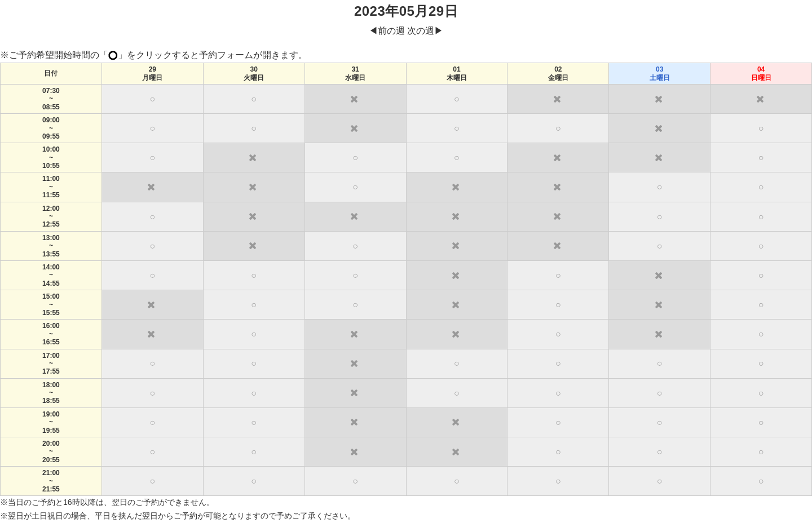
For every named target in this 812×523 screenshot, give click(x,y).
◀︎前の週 (387, 31)
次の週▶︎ (425, 31)
